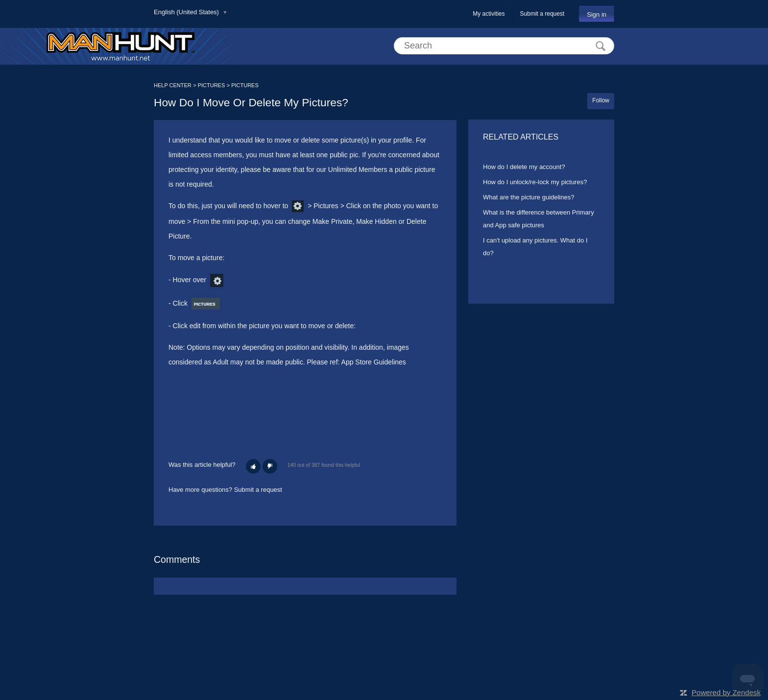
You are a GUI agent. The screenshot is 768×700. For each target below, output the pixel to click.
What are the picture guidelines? (528, 197)
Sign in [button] (597, 14)
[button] (253, 466)
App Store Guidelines (374, 362)
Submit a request (542, 14)
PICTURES (212, 85)
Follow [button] (601, 100)
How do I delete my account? (524, 167)
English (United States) (187, 12)
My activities (489, 14)
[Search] (504, 46)
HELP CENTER (173, 85)
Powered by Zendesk (726, 692)
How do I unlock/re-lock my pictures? (535, 182)
